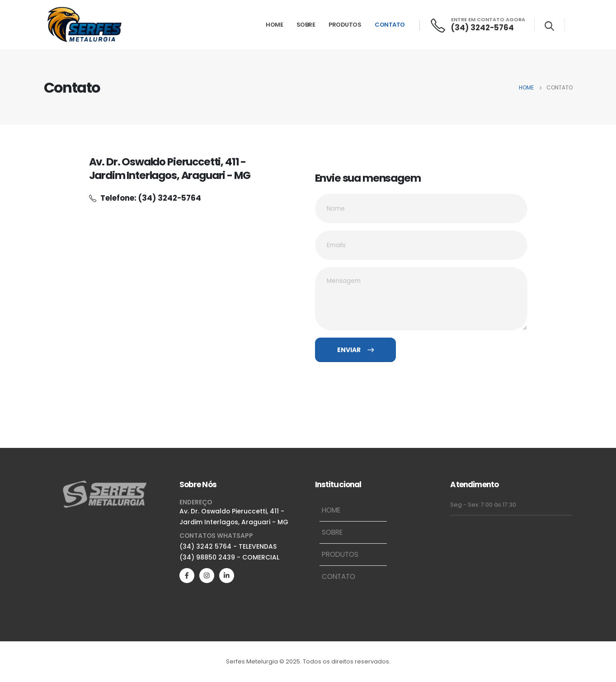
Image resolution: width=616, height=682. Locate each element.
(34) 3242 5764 (205, 546)
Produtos (345, 25)
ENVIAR (355, 350)
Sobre (306, 25)
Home (274, 25)
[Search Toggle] (549, 26)
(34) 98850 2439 (207, 557)
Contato (390, 25)
